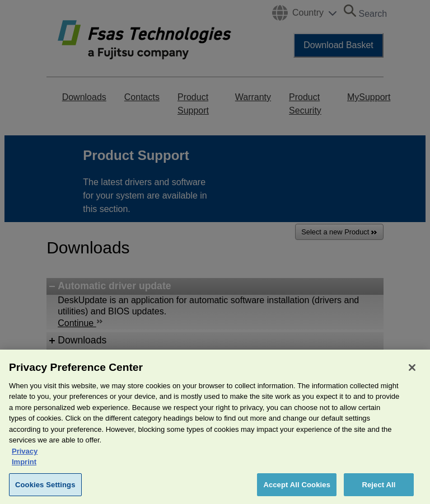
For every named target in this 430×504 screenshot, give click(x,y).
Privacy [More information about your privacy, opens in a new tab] (25, 458)
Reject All (378, 491)
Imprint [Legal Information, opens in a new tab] (24, 468)
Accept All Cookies (297, 491)
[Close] (412, 374)
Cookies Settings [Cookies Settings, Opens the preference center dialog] (45, 491)
